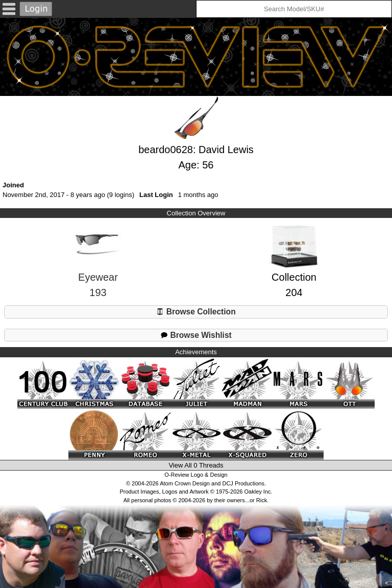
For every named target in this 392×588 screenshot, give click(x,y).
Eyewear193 (98, 268)
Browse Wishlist (196, 335)
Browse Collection (196, 312)
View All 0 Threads (196, 465)
